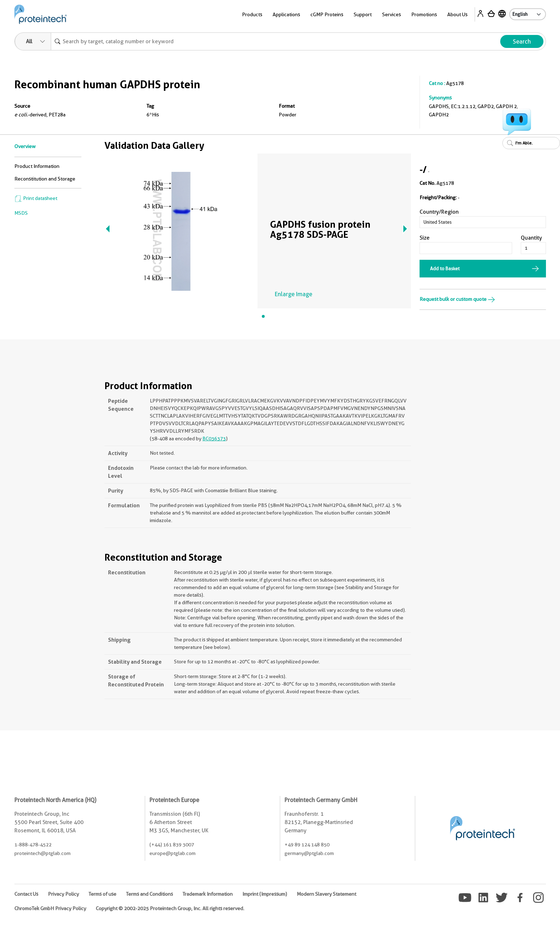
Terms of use (102, 894)
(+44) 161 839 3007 (172, 845)
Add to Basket (445, 268)
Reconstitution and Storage (45, 179)
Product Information (37, 166)
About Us (457, 14)
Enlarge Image (294, 294)
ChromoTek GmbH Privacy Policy (50, 908)
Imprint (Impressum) (265, 894)
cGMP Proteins (327, 14)
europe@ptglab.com (173, 853)
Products (252, 14)
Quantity (531, 238)
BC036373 (214, 438)
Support (363, 14)
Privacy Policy (63, 894)
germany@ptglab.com (309, 853)
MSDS (21, 213)
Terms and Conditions (149, 894)
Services (391, 14)
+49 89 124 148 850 (307, 845)
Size (425, 238)
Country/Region (439, 212)
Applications (286, 14)
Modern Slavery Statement (326, 894)
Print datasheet (36, 198)
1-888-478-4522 (33, 845)
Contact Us (26, 894)
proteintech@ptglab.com (42, 853)
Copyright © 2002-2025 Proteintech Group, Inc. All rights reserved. (170, 908)
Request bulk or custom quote (457, 299)
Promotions (424, 14)
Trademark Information (208, 894)
